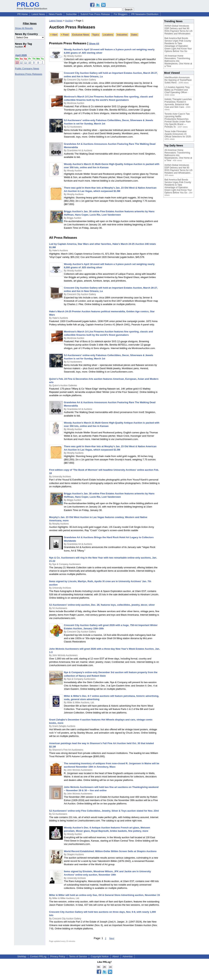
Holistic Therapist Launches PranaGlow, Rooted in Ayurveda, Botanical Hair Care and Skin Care (178, 103)
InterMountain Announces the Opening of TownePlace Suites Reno (178, 80)
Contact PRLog (38, 956)
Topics (96, 35)
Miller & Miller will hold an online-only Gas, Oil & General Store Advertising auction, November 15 (104, 895)
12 (21, 62)
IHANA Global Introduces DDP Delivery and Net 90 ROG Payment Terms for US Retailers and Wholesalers (178, 30)
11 (25, 62)
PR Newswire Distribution (145, 14)
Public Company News (27, 68)
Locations (108, 35)
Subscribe (71, 14)
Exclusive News (81, 35)
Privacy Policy (58, 956)
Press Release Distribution (32, 7)
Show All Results (24, 28)
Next (112, 938)
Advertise (128, 956)
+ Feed (65, 35)
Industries (122, 35)
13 (17, 62)
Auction (20, 47)
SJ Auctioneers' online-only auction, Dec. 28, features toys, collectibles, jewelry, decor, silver (102, 605)
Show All (94, 44)
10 (30, 62)
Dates (134, 35)
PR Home (23, 14)
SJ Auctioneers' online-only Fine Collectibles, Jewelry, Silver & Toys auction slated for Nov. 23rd (104, 811)
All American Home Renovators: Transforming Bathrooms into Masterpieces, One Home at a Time (178, 61)
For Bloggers (121, 14)
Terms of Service (78, 956)
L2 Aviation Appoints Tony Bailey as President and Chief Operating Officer (177, 90)
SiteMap (22, 956)
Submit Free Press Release (95, 14)
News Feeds (55, 14)
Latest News (38, 14)
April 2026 (21, 55)
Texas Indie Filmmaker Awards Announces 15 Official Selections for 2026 (178, 134)
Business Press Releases (29, 74)
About (116, 956)
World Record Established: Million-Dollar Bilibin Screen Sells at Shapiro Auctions (110, 851)
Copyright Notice (100, 956)
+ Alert (54, 35)
